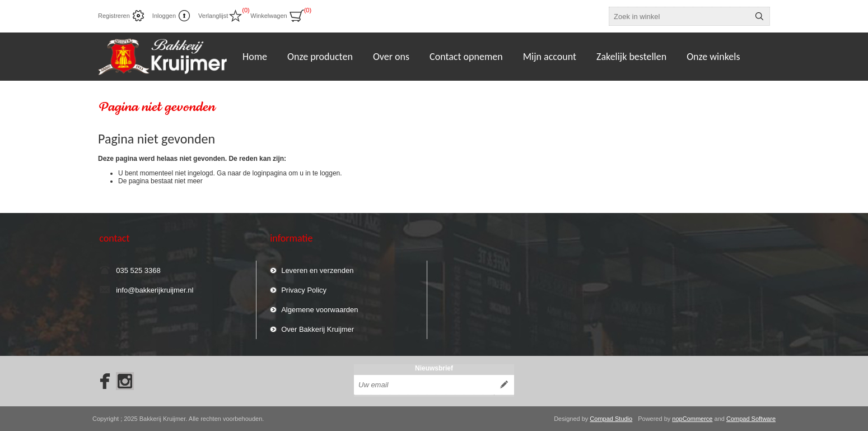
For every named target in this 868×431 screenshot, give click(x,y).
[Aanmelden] (424, 385)
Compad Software (751, 419)
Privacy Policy (304, 290)
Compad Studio (611, 419)
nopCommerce (692, 419)
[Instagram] (125, 381)
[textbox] (679, 16)
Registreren (114, 16)
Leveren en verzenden (317, 270)
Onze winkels (713, 57)
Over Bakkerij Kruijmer (318, 329)
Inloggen (164, 16)
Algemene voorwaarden (319, 310)
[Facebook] (101, 381)
